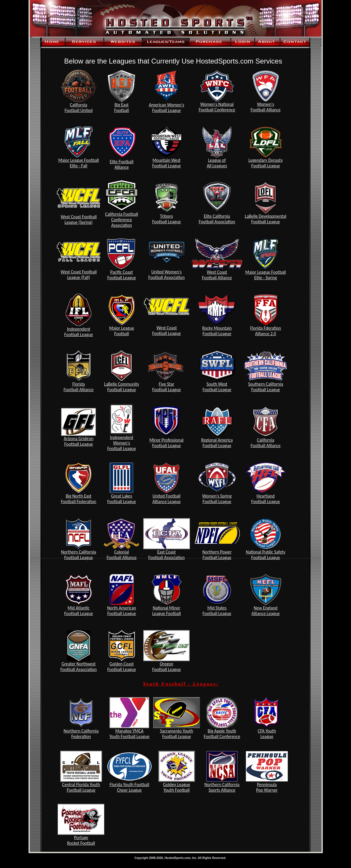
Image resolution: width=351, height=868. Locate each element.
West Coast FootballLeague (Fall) (79, 275)
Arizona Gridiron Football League (79, 441)
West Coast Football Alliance (217, 275)
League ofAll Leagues (217, 163)
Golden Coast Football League (121, 667)
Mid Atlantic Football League (79, 611)
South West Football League (217, 387)
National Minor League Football (166, 611)
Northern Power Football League (217, 555)
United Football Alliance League (166, 499)
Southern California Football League (266, 387)
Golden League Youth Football (177, 787)
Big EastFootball (122, 108)
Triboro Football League (166, 219)
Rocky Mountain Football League (217, 331)
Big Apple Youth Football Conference (222, 734)
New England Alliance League (266, 611)
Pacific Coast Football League (121, 275)
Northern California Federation (81, 734)
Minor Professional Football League (166, 443)
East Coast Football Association (166, 555)
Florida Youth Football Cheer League (129, 787)
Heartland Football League (266, 499)
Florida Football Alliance (79, 387)
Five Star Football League (166, 387)
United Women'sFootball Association (166, 275)
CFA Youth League (267, 734)
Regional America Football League (217, 443)
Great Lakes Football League (121, 499)
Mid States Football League (217, 611)
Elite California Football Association (217, 219)
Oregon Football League (166, 667)
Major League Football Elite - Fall (79, 163)
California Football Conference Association (122, 220)
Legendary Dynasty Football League (266, 163)
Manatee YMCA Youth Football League (129, 734)
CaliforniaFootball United (79, 108)
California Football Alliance (266, 443)
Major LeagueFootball (122, 331)
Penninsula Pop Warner (267, 787)
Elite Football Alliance (122, 164)
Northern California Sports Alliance (222, 787)
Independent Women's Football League (121, 443)
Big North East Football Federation (79, 499)
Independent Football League (79, 332)
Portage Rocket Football (81, 840)
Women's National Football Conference (217, 107)
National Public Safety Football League (266, 555)
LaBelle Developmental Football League (266, 219)
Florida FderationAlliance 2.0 (266, 331)
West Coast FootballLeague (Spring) (79, 219)
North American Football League (122, 611)
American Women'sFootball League (166, 108)
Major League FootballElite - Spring (266, 275)
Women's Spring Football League (217, 499)
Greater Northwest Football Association (79, 667)
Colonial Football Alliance (122, 555)
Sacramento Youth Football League (177, 734)
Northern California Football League (79, 555)
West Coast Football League (166, 331)
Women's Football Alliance (266, 107)
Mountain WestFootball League (166, 163)
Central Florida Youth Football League (81, 787)
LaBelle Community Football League (121, 387)
